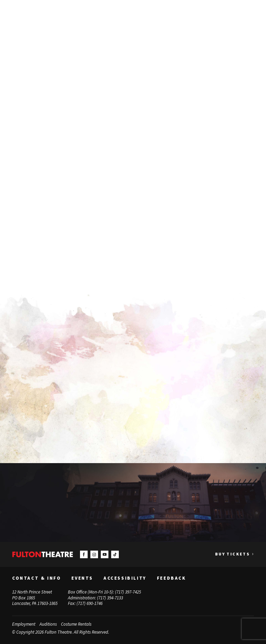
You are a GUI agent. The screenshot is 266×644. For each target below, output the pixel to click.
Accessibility (125, 578)
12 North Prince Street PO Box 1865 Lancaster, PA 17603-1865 (35, 597)
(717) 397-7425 (128, 592)
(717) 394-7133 (110, 597)
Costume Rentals (76, 624)
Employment (24, 624)
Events (82, 578)
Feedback (171, 578)
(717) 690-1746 (90, 603)
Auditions (48, 624)
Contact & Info (37, 578)
